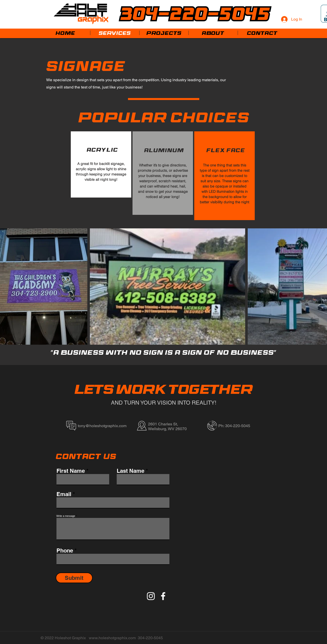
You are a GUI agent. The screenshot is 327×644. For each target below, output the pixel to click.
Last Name (130, 471)
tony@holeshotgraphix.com (102, 426)
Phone (65, 550)
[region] (101, 164)
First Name (71, 471)
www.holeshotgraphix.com (112, 638)
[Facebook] (163, 596)
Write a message (66, 516)
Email (64, 494)
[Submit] (74, 578)
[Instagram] (151, 596)
